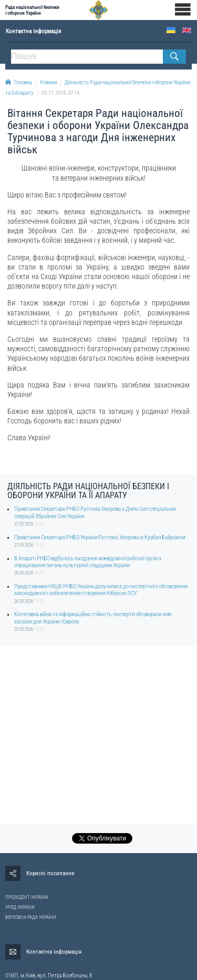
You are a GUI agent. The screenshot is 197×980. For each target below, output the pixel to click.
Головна (19, 82)
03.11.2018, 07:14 (60, 93)
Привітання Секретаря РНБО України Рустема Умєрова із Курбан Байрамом (100, 537)
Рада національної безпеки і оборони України (32, 10)
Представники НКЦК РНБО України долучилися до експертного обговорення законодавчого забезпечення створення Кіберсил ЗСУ (101, 590)
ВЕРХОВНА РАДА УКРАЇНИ (31, 917)
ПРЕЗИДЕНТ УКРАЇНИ (27, 897)
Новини (48, 82)
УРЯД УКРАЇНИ (20, 907)
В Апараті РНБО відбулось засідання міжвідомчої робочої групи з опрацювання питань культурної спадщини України (88, 562)
